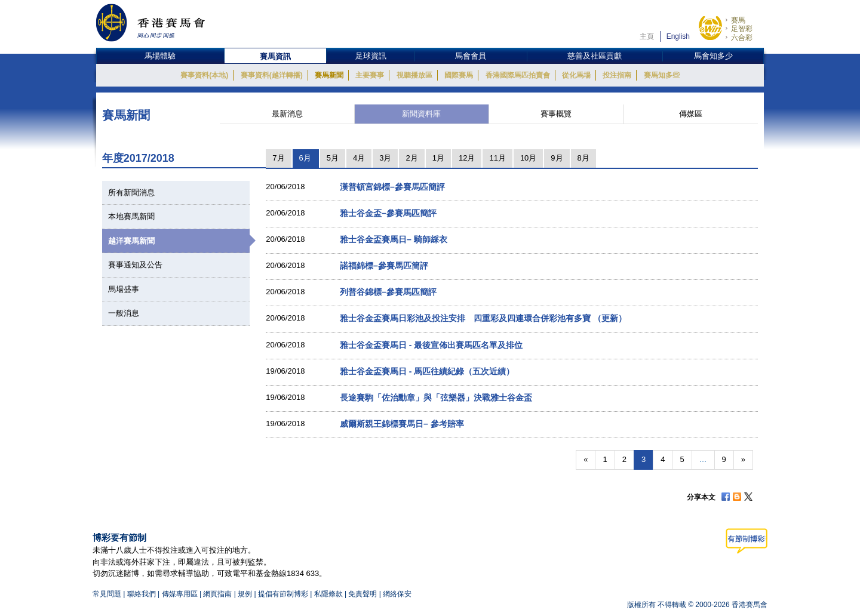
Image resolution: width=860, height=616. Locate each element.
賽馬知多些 (662, 75)
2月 (411, 158)
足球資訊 (371, 56)
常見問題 (107, 594)
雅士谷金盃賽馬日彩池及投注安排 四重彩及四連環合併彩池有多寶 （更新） (483, 318)
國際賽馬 (459, 75)
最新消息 (287, 114)
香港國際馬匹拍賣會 (518, 75)
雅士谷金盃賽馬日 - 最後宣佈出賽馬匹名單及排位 (431, 345)
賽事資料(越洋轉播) (272, 75)
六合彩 (742, 38)
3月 (385, 158)
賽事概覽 (556, 114)
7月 (278, 158)
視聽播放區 (414, 75)
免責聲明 (363, 594)
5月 (333, 158)
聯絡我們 (142, 594)
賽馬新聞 (329, 75)
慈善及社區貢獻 (595, 56)
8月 (583, 158)
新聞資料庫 (421, 114)
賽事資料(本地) (204, 75)
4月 (359, 158)
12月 (467, 158)
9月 (557, 158)
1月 (438, 158)
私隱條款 (328, 594)
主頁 (647, 36)
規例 (246, 594)
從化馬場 (576, 75)
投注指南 (617, 75)
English (678, 36)
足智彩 (742, 29)
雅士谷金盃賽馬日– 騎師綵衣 (394, 239)
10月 (528, 158)
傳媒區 (691, 114)
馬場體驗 (160, 56)
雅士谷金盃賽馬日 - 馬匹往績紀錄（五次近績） (427, 371)
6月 (305, 158)
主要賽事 (370, 75)
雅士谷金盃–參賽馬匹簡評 (388, 213)
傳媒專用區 (180, 594)
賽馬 (738, 20)
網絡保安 (397, 594)
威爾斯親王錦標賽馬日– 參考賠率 (402, 424)
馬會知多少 (713, 56)
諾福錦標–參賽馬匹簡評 (384, 266)
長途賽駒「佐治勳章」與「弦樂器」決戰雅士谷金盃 (436, 398)
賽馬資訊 (275, 56)
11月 (497, 158)
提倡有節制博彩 (283, 594)
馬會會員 (471, 56)
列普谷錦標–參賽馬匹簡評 (388, 292)
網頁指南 (217, 594)
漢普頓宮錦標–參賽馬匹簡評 (392, 187)
